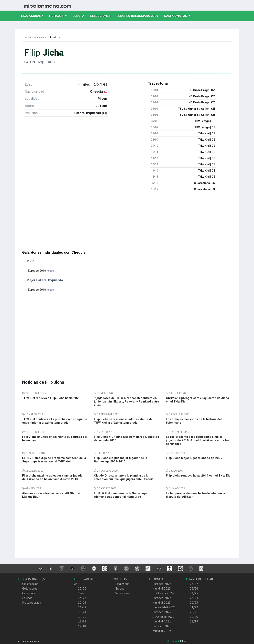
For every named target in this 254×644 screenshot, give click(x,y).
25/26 (194, 588)
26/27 (194, 584)
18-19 (82, 621)
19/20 (194, 617)
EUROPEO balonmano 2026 (139, 15)
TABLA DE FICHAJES (201, 579)
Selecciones (102, 15)
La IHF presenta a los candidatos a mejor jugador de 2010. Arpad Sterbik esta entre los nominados (198, 440)
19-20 (82, 617)
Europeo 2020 (162, 626)
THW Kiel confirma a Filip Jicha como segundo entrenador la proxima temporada (55, 421)
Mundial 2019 (162, 631)
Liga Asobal (123, 584)
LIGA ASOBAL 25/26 (33, 579)
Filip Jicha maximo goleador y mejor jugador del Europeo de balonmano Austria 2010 (53, 477)
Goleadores (30, 588)
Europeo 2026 (162, 584)
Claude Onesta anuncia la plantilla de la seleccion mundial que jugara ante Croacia (124, 477)
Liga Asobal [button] (31, 16)
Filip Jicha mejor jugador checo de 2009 (194, 458)
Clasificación (30, 584)
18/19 (194, 621)
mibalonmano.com (36, 37)
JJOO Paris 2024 (163, 593)
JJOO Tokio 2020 (164, 617)
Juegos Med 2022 (164, 607)
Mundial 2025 (162, 588)
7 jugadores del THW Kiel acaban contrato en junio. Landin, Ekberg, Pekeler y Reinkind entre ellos (127, 402)
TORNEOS (157, 579)
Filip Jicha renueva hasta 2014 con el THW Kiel (199, 476)
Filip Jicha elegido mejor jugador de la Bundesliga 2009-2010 (121, 460)
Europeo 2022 (162, 612)
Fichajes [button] (57, 16)
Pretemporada (32, 602)
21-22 (82, 607)
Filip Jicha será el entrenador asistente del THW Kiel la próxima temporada (124, 421)
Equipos (27, 598)
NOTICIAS (119, 579)
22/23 (194, 602)
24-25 (82, 593)
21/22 (194, 607)
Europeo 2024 (162, 598)
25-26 (82, 588)
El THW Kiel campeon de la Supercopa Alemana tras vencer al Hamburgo (121, 495)
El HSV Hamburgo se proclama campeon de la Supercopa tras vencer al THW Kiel (54, 460)
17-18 (82, 626)
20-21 (82, 612)
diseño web (174, 641)
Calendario (29, 593)
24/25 (194, 593)
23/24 (194, 598)
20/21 (194, 612)
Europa (80, 15)
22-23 (82, 602)
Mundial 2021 (162, 621)
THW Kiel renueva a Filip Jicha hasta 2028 (51, 398)
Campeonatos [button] (176, 16)
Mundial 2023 (162, 602)
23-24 (82, 598)
